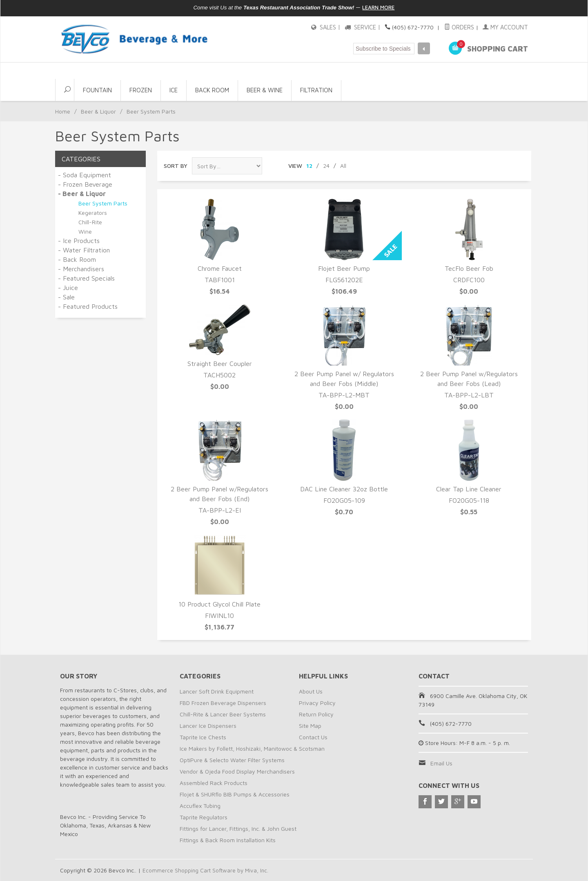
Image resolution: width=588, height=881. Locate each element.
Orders (462, 27)
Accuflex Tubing (200, 806)
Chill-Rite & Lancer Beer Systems (223, 714)
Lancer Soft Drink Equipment (217, 691)
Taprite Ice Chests (203, 737)
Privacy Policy (317, 703)
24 (326, 166)
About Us (311, 691)
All (343, 166)
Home (63, 111)
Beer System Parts (103, 203)
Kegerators (93, 213)
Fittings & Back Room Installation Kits (228, 840)
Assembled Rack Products (214, 783)
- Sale (66, 297)
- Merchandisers (81, 269)
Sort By (176, 166)
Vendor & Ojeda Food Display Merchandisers (237, 771)
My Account (506, 27)
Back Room (212, 90)
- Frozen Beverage (85, 184)
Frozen (141, 90)
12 (309, 166)
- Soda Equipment (85, 175)
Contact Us (313, 737)
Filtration (316, 90)
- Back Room (77, 259)
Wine (85, 231)
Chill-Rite (90, 222)
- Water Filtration (84, 250)
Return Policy (316, 714)
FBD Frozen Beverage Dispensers (223, 703)
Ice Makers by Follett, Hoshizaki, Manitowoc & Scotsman (252, 748)
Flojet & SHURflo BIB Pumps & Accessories (235, 794)
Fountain (97, 90)
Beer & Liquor (98, 111)
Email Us (441, 763)
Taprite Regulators (204, 817)
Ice (174, 90)
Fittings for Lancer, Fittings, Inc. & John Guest (238, 829)
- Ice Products (79, 241)
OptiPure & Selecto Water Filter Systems (232, 760)
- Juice (68, 288)
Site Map (310, 726)
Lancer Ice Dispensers (208, 726)
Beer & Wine (265, 90)
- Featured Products (88, 306)
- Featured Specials (86, 278)
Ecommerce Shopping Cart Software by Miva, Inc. (207, 870)
